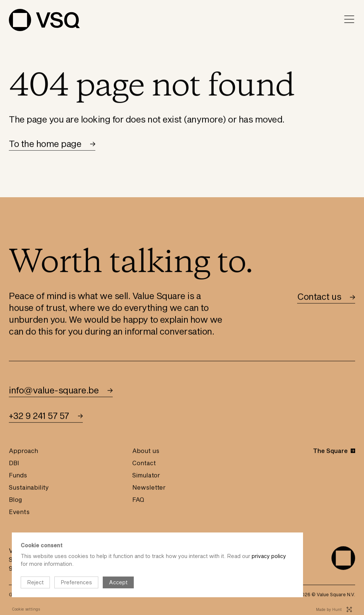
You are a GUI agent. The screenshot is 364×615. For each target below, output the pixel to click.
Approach (23, 452)
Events (19, 513)
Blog (15, 500)
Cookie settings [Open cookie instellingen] (26, 609)
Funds (18, 476)
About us (146, 452)
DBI (14, 464)
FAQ (138, 500)
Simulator (146, 476)
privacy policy (269, 556)
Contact (144, 464)
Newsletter (149, 488)
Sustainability (29, 488)
